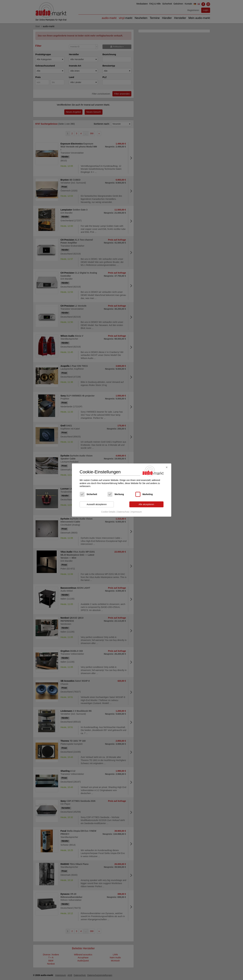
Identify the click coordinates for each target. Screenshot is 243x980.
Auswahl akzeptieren (97, 504)
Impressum (136, 512)
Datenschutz (123, 512)
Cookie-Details (108, 512)
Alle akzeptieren (146, 504)
